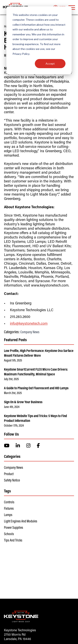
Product (9, 474)
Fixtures (9, 509)
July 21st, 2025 (11, 379)
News (16, 27)
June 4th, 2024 (12, 407)
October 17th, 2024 (14, 426)
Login (59, 8)
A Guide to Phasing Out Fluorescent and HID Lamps (36, 388)
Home (7, 27)
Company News (30, 332)
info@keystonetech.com (29, 324)
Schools (9, 534)
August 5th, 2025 (13, 361)
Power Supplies (14, 528)
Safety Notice (12, 481)
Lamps (8, 515)
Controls (9, 503)
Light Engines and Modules (21, 522)
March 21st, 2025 (13, 393)
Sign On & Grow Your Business (23, 402)
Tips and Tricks (13, 541)
